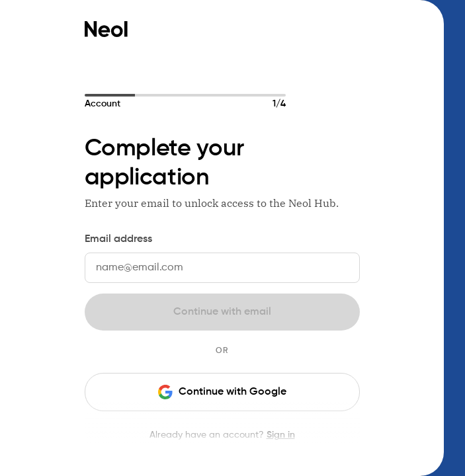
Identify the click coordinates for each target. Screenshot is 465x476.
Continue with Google (222, 392)
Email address (118, 239)
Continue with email (222, 312)
